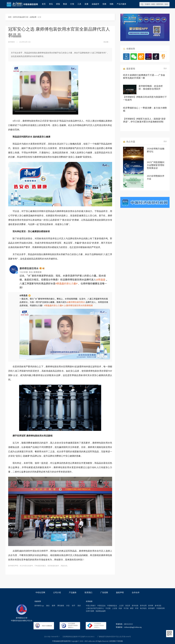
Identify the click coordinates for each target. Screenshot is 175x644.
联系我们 (88, 593)
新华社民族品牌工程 (21, 17)
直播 (86, 4)
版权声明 (120, 593)
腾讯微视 (61, 606)
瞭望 (132, 608)
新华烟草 (151, 608)
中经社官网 (40, 593)
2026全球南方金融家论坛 (156, 150)
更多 (165, 68)
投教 (104, 4)
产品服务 (73, 593)
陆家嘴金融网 (101, 611)
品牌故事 (33, 17)
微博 (53, 606)
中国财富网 (161, 608)
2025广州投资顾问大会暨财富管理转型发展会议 (156, 165)
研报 (58, 4)
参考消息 (158, 606)
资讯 (51, 4)
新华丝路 (135, 606)
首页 (44, 4)
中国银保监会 (112, 606)
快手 (74, 606)
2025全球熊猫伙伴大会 (156, 177)
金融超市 (95, 4)
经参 (120, 608)
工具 (79, 4)
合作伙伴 (136, 593)
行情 (72, 4)
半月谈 (126, 608)
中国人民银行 (91, 606)
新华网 (151, 606)
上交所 (121, 606)
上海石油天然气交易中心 (95, 608)
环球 (137, 608)
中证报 (108, 608)
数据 (65, 4)
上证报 (115, 608)
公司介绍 (57, 593)
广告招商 (104, 593)
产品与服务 (122, 4)
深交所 (128, 606)
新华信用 (143, 606)
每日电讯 (143, 608)
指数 (112, 4)
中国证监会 (101, 606)
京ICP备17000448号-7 (52, 637)
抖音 (68, 606)
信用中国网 (90, 611)
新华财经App (39, 606)
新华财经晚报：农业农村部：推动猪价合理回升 (151, 87)
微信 (48, 606)
